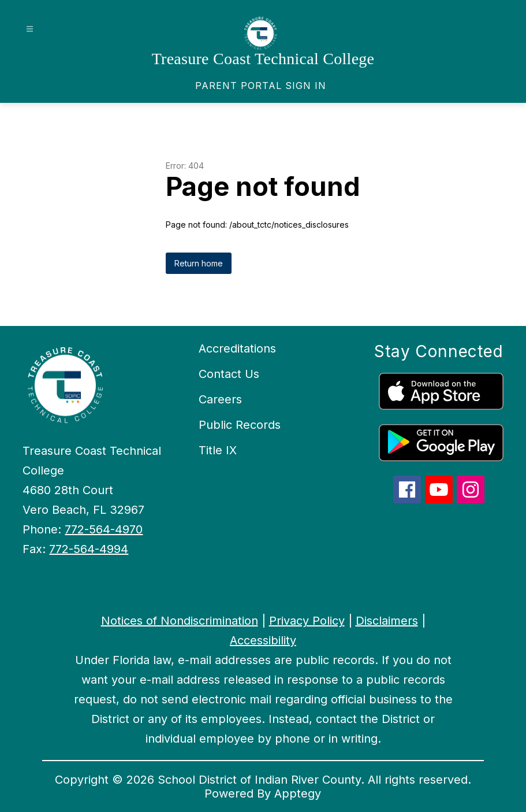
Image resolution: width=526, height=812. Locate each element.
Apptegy (298, 794)
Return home (199, 263)
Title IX (218, 450)
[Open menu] (30, 29)
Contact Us (229, 374)
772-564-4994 (89, 549)
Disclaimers (387, 621)
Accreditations (237, 348)
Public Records (240, 425)
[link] (261, 86)
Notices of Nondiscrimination (180, 621)
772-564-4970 (104, 529)
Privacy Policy (307, 621)
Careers (220, 399)
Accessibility (263, 640)
